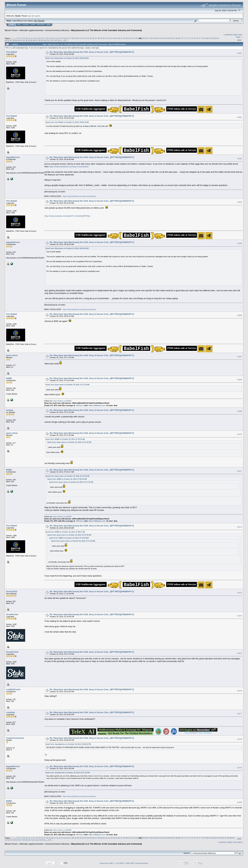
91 (21, 40)
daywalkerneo (13, 157)
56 (146, 38)
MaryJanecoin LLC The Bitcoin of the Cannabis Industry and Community (107, 30)
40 (104, 38)
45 (116, 38)
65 (169, 38)
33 (86, 38)
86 (8, 40)
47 (122, 38)
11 (29, 38)
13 (34, 38)
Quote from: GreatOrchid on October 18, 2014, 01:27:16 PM (68, 773)
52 (135, 38)
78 (202, 38)
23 (60, 38)
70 (182, 38)
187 (65, 40)
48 (124, 38)
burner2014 (12, 591)
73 (190, 38)
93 (26, 40)
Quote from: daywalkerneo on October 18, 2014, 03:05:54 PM (68, 744)
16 (42, 38)
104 (59, 40)
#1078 (239, 739)
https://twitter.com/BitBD (62, 401)
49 (127, 38)
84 (218, 38)
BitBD (9, 378)
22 (57, 38)
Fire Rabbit (12, 52)
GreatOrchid (12, 614)
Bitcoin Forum (11, 30)
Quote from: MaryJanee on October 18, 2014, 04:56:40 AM (67, 58)
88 (14, 40)
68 (177, 38)
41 (106, 38)
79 (205, 38)
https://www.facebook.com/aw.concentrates (69, 167)
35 (91, 38)
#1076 (239, 691)
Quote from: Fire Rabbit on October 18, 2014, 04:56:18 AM (67, 122)
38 (98, 38)
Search (26, 25)
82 (213, 38)
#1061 (239, 53)
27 (70, 38)
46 (119, 38)
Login (33, 25)
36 (93, 38)
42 (109, 38)
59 (153, 38)
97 (37, 40)
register (37, 16)
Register (41, 25)
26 (68, 38)
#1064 (239, 202)
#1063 (239, 159)
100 (45, 40)
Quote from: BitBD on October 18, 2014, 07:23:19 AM (65, 439)
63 (164, 38)
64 (166, 38)
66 (172, 38)
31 (80, 38)
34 (88, 38)
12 (32, 38)
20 (52, 38)
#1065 (239, 243)
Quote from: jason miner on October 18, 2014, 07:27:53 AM (67, 476)
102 (52, 40)
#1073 (239, 593)
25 (65, 38)
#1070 (239, 434)
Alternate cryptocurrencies (31, 30)
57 (148, 38)
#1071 (239, 471)
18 (47, 38)
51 (132, 38)
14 (37, 38)
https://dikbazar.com (97, 405)
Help (19, 25)
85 (6, 40)
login (30, 16)
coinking (10, 712)
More (48, 25)
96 (34, 40)
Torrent (41, 21)
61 (159, 38)
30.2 (36, 21)
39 (101, 38)
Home (12, 25)
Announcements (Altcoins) (57, 30)
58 (151, 38)
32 (83, 38)
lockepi (10, 410)
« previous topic (231, 35)
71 (184, 38)
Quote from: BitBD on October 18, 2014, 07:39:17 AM (65, 532)
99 (42, 40)
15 (39, 38)
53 (137, 38)
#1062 (239, 117)
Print (239, 40)
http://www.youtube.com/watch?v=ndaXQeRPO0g (67, 216)
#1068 (239, 380)
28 (73, 38)
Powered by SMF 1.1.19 (109, 863)
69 (179, 38)
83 (215, 38)
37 (96, 38)
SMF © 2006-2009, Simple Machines (134, 863)
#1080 (239, 802)
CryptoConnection (15, 738)
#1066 (239, 315)
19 (50, 38)
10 (26, 38)
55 (143, 38)
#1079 (239, 768)
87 (11, 40)
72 (187, 38)
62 (161, 38)
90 (19, 40)
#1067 (239, 357)
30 (78, 38)
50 (129, 38)
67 (174, 38)
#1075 (239, 653)
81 (210, 38)
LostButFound (13, 689)
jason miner (12, 355)
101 (49, 40)
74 (192, 38)
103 (56, 40)
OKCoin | (80, 405)
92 (24, 40)
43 (111, 38)
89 (16, 40)
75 (195, 38)
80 (208, 38)
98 (39, 40)
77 (200, 38)
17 (45, 38)
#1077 (239, 714)
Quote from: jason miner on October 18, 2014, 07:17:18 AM (67, 385)
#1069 (239, 411)
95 (32, 40)
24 (62, 38)
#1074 (239, 616)
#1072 (239, 527)
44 (114, 38)
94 (29, 40)
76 (197, 38)
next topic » (239, 36)
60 (156, 38)
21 (55, 38)
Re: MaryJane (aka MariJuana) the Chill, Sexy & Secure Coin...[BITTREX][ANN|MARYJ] (92, 52)
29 (75, 38)
